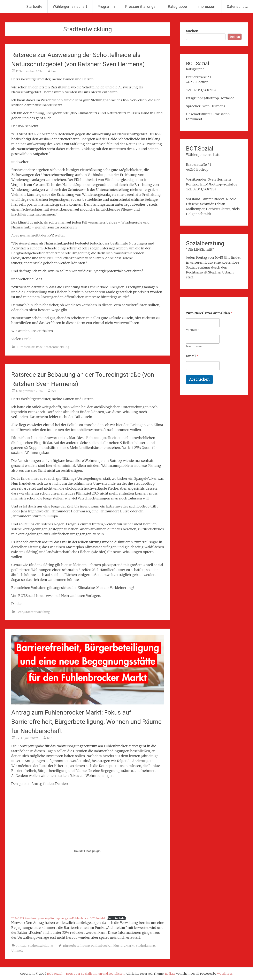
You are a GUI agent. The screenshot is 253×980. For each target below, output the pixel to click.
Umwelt (17, 951)
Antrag (21, 946)
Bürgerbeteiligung (76, 946)
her (54, 71)
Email (192, 356)
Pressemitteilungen (141, 6)
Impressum (207, 6)
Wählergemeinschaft (70, 6)
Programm (106, 6)
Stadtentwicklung (57, 347)
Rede (39, 347)
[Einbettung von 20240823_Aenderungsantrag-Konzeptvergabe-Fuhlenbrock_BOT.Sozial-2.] (88, 851)
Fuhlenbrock (100, 946)
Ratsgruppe (177, 6)
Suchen (192, 31)
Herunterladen (117, 918)
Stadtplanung (145, 946)
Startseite (34, 6)
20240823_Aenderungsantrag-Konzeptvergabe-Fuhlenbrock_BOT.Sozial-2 (58, 918)
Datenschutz (237, 6)
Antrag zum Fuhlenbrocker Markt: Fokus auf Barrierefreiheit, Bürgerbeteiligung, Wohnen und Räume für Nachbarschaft (86, 722)
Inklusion (117, 946)
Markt (130, 946)
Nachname (194, 346)
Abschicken (199, 379)
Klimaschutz (26, 347)
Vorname (193, 330)
